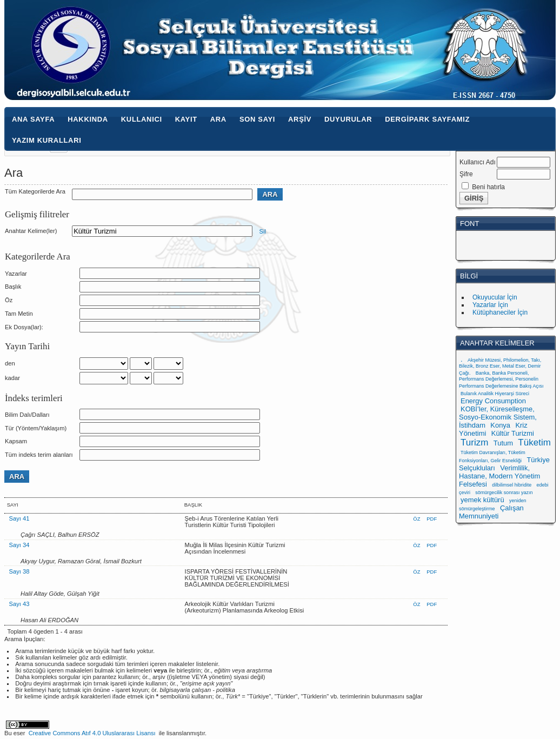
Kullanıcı (142, 119)
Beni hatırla (488, 187)
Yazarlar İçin (490, 305)
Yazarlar (16, 274)
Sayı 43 (19, 604)
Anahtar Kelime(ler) (31, 231)
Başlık (13, 287)
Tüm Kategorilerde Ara (35, 191)
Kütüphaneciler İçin (500, 312)
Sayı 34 (19, 545)
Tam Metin (19, 314)
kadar (12, 378)
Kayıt (186, 119)
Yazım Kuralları (46, 140)
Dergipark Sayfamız (427, 119)
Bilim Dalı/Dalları (27, 415)
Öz (9, 300)
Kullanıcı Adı (478, 162)
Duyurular (348, 119)
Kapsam (16, 441)
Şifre (466, 174)
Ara (218, 119)
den (10, 363)
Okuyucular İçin (495, 297)
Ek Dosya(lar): (24, 327)
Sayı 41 (19, 518)
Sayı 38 (19, 571)
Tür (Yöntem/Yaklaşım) (36, 428)
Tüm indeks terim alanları (39, 455)
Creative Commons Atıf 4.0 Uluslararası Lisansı (92, 733)
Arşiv (300, 119)
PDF (432, 519)
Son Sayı (257, 119)
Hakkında (88, 119)
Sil (262, 231)
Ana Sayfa (33, 119)
